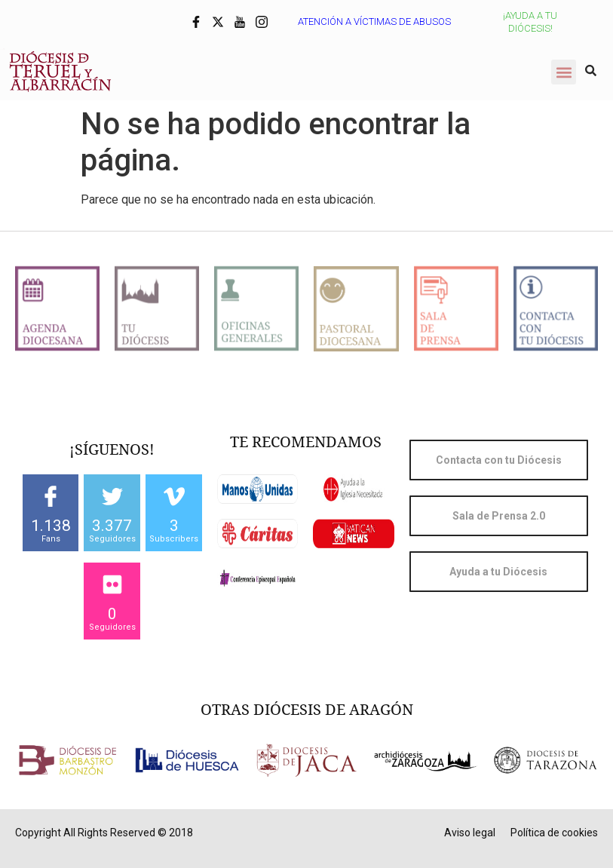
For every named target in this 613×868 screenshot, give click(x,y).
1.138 (51, 526)
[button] (564, 72)
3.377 (112, 526)
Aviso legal (470, 833)
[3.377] (112, 496)
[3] (174, 496)
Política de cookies (554, 833)
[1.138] (51, 496)
